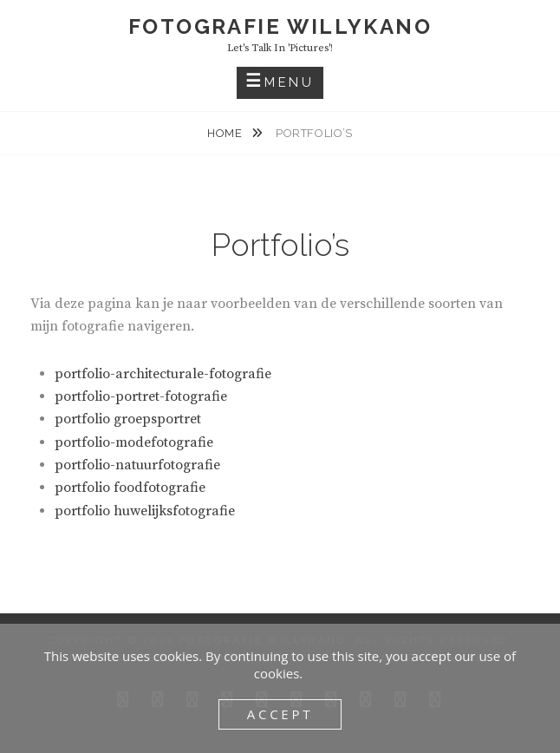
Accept (280, 714)
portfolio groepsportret (128, 419)
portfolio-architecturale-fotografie (163, 374)
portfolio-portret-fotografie (141, 396)
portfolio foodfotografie (130, 488)
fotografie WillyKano (280, 26)
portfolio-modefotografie (134, 442)
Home (226, 133)
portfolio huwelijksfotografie (145, 511)
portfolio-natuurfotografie (137, 465)
